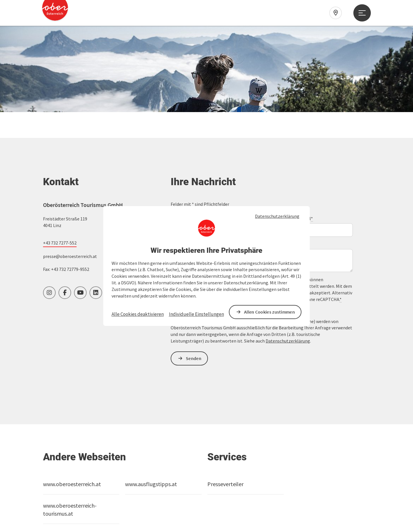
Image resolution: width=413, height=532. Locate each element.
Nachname (245, 132)
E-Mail (306, 132)
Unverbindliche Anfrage (195, 158)
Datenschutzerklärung (277, 216)
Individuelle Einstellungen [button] (196, 314)
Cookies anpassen (64, 507)
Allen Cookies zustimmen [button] (269, 312)
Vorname (180, 132)
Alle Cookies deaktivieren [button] (138, 314)
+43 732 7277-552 (60, 157)
